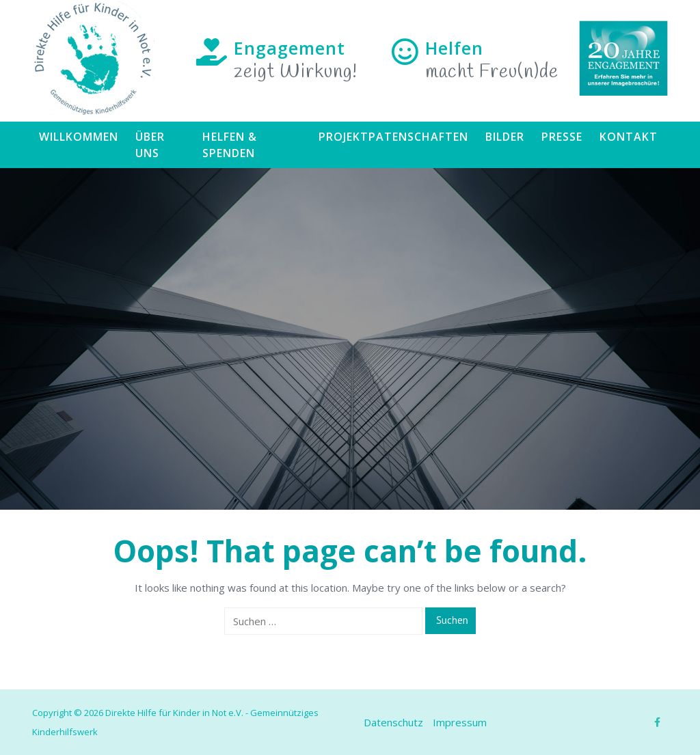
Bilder (505, 137)
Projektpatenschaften (393, 137)
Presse (562, 137)
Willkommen (79, 137)
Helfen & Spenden (230, 145)
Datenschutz (393, 722)
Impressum (460, 722)
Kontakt (629, 137)
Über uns (150, 145)
